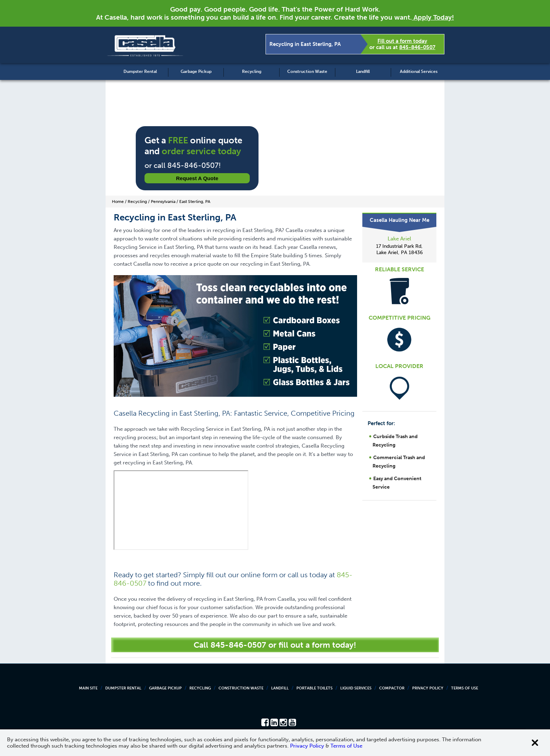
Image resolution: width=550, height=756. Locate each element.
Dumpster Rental (140, 71)
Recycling (252, 71)
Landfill (363, 71)
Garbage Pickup (196, 71)
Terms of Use (465, 688)
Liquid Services (356, 688)
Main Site (88, 688)
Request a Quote (197, 178)
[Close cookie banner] (535, 743)
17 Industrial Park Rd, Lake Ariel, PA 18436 (399, 249)
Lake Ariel (399, 239)
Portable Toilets (314, 688)
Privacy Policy (428, 688)
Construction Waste (307, 71)
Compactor (392, 688)
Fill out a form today (402, 41)
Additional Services (419, 71)
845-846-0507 (417, 47)
